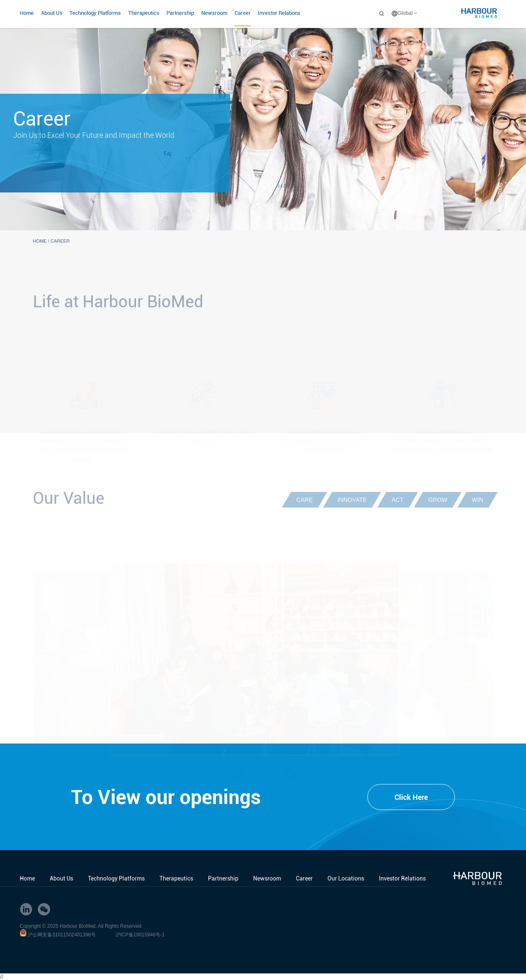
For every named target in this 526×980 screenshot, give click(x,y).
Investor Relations (279, 13)
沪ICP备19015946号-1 (140, 935)
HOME (40, 241)
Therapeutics (144, 13)
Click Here (411, 797)
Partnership (180, 13)
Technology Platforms (95, 13)
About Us (52, 13)
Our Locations (346, 878)
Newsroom (214, 13)
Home (27, 13)
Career (243, 13)
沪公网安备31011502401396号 (61, 935)
